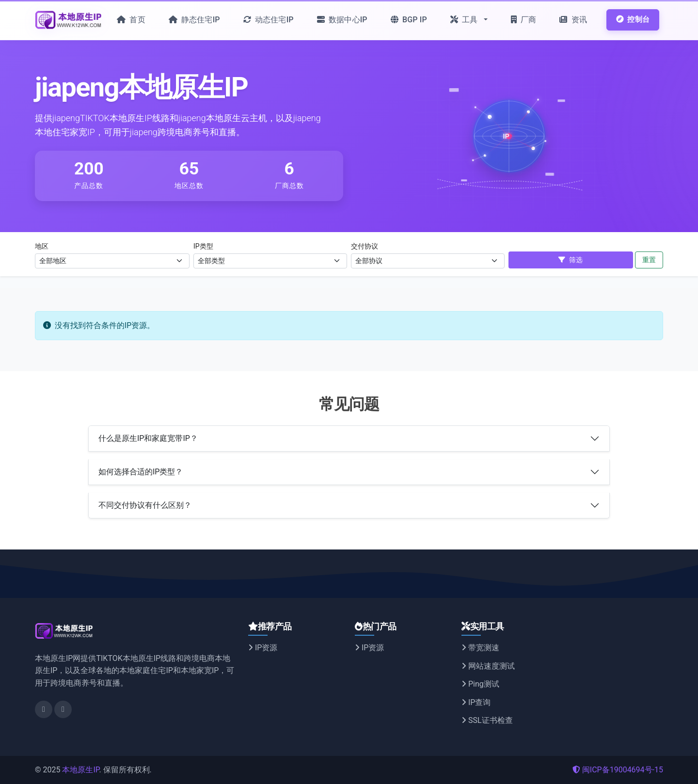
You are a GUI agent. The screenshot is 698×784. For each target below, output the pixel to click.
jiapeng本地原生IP (141, 87)
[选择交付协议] (428, 261)
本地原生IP (80, 770)
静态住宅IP (194, 20)
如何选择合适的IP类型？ (141, 472)
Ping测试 (480, 684)
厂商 (524, 20)
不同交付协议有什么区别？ (145, 505)
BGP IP (409, 20)
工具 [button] (465, 20)
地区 (42, 246)
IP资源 (263, 648)
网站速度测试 (488, 666)
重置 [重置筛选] (649, 260)
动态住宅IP (269, 20)
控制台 (633, 19)
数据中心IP (342, 20)
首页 (131, 20)
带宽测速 (480, 648)
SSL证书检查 (487, 720)
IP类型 (203, 246)
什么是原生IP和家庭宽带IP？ (148, 438)
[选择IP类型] (270, 261)
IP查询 (476, 702)
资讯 (573, 20)
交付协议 (365, 246)
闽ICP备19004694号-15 (618, 770)
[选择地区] (112, 261)
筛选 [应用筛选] (571, 260)
